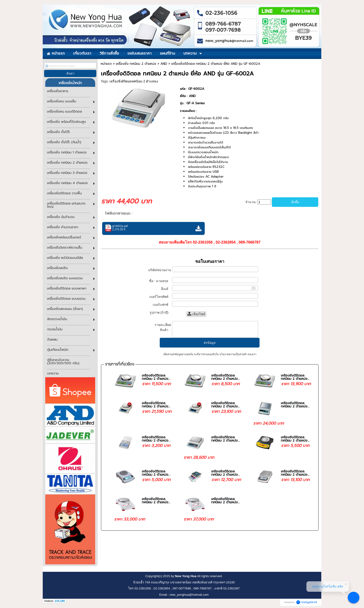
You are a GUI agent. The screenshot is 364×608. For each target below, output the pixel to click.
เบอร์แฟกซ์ (162, 305)
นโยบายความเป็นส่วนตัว (233, 354)
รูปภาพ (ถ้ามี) (160, 312)
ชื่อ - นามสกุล (160, 281)
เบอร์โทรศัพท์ (160, 297)
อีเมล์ (166, 289)
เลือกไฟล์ (196, 314)
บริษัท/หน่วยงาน (160, 272)
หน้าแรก (106, 64)
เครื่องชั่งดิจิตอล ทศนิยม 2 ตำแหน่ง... (156, 377)
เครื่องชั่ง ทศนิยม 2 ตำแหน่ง (136, 64)
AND (164, 64)
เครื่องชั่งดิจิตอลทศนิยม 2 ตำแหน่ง (134, 81)
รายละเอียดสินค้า (163, 327)
